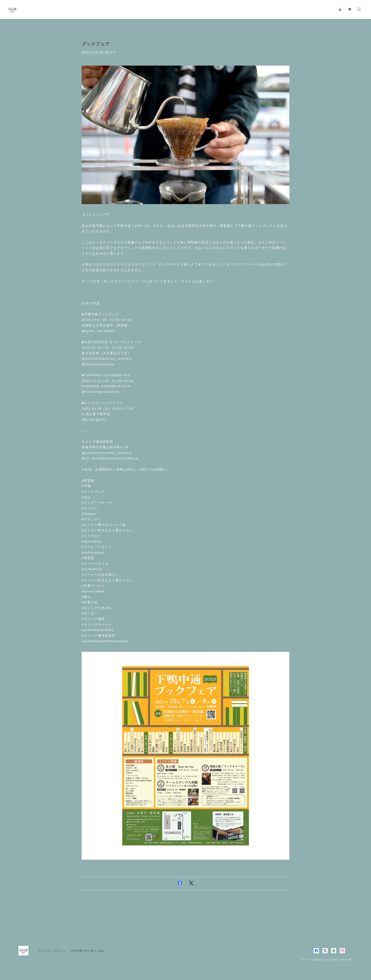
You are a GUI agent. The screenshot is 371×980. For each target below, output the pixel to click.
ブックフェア (96, 44)
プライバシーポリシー (52, 951)
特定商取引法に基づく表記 (88, 951)
